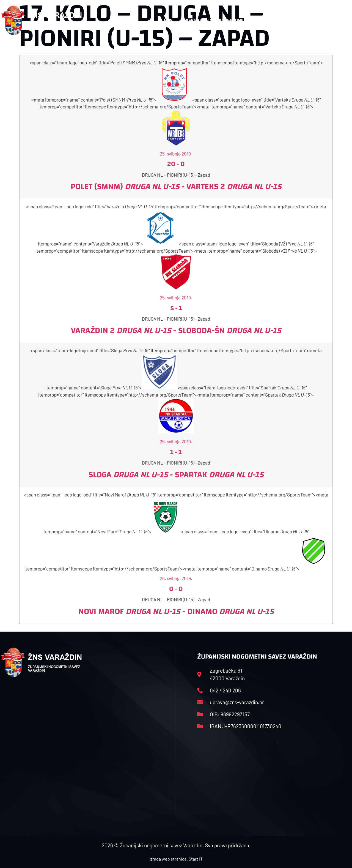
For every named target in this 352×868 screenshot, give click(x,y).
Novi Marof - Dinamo (176, 611)
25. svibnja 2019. (176, 154)
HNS (168, 20)
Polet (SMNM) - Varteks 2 (176, 186)
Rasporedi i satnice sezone (213, 20)
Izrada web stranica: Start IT (176, 859)
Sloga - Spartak (176, 475)
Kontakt (294, 20)
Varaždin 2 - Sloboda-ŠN (176, 330)
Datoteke (264, 20)
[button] (340, 20)
